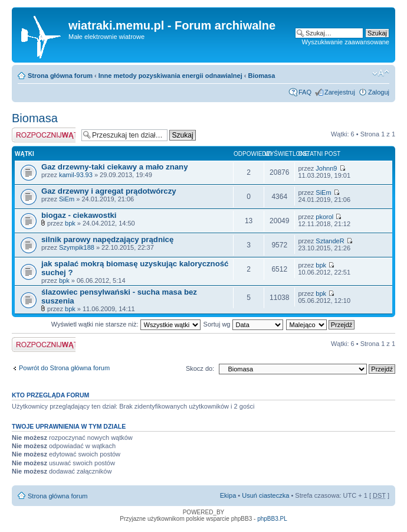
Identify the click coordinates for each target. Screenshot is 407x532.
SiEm (67, 199)
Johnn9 (326, 168)
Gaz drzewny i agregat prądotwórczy (109, 191)
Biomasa (261, 76)
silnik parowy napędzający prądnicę (107, 239)
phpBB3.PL (272, 519)
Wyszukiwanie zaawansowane (346, 42)
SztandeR (330, 241)
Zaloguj (379, 92)
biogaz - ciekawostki (79, 215)
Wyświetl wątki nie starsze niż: (126, 324)
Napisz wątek (44, 135)
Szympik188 (77, 247)
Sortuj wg (243, 324)
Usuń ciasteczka (265, 495)
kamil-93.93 (76, 175)
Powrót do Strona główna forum (64, 368)
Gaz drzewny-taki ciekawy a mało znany (114, 167)
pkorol (324, 217)
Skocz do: (200, 368)
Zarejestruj (340, 92)
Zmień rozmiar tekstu (381, 73)
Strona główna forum (60, 76)
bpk (70, 223)
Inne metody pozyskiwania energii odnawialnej (170, 76)
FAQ (305, 92)
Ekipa (228, 495)
